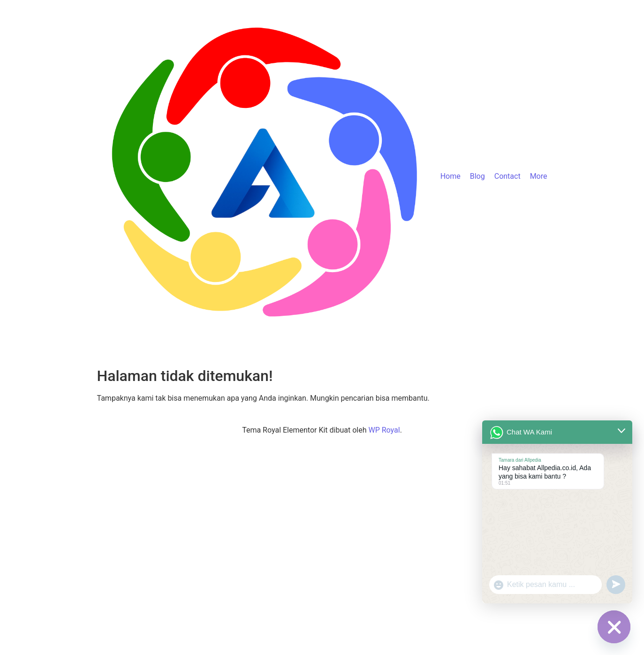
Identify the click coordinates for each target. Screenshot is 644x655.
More (539, 176)
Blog (477, 176)
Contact (508, 176)
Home (451, 176)
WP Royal (384, 430)
